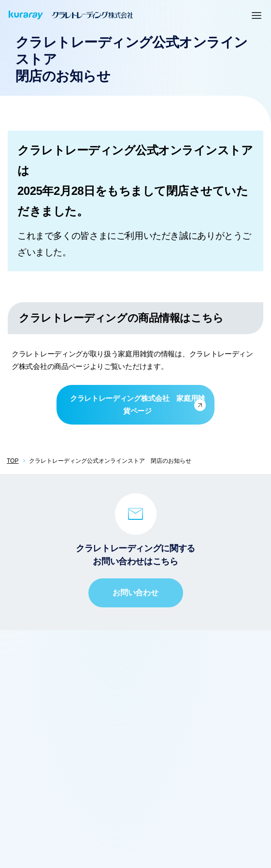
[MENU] (257, 15)
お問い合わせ (135, 593)
